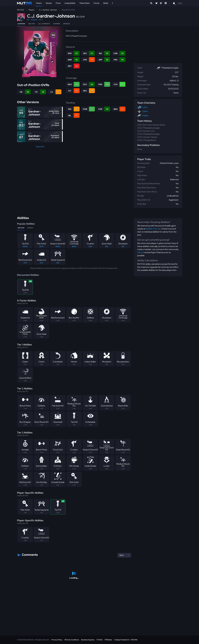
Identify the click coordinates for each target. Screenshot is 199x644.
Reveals (49, 3)
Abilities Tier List (153, 229)
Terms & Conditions (72, 640)
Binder (106, 3)
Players (39, 3)
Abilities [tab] (21, 228)
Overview (21, 24)
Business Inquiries (88, 640)
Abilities (32, 24)
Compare (56, 24)
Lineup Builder (70, 3)
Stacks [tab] (30, 228)
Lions (145, 107)
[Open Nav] (112, 3)
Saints (145, 111)
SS (28, 20)
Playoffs (34, 20)
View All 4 (40, 147)
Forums (97, 3)
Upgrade (66, 24)
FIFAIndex (108, 640)
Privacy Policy (57, 640)
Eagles (145, 115)
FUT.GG (99, 640)
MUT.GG (20, 10)
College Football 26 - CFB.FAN (126, 640)
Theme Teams (85, 3)
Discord (141, 252)
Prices (58, 3)
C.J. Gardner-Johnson (48, 10)
